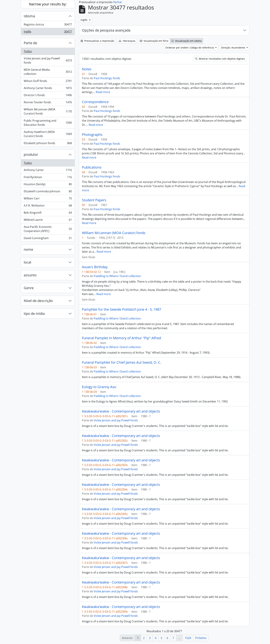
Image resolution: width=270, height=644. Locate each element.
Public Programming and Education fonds (48, 123)
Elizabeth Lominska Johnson (48, 192)
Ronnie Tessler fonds (48, 103)
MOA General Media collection (48, 72)
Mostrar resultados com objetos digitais (220, 59)
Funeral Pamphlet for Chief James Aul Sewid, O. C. (122, 362)
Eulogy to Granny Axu (99, 387)
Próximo (201, 638)
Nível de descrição (38, 301)
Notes (87, 69)
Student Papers (94, 200)
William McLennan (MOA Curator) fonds (48, 111)
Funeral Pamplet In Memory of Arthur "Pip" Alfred (121, 338)
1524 (188, 638)
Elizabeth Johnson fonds (48, 144)
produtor (31, 154)
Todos (28, 51)
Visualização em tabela (186, 41)
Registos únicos (48, 25)
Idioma (29, 16)
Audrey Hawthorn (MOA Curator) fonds (48, 134)
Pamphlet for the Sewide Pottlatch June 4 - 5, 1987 (121, 309)
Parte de (30, 43)
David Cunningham (48, 239)
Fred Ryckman (48, 178)
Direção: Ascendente (233, 48)
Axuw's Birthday (95, 267)
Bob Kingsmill (48, 213)
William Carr (48, 199)
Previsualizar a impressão (97, 41)
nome (28, 249)
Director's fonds (48, 96)
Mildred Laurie (48, 220)
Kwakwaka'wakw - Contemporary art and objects (121, 411)
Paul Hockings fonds (107, 78)
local (27, 262)
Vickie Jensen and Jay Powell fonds (48, 60)
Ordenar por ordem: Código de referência (190, 48)
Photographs (92, 135)
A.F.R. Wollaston (48, 206)
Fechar (118, 2)
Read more (103, 92)
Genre (29, 288)
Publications (92, 167)
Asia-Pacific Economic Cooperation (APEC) (48, 229)
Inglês (48, 32)
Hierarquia (127, 41)
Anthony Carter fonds (48, 89)
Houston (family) (48, 185)
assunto (30, 275)
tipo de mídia (34, 314)
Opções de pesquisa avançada (106, 30)
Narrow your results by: (48, 4)
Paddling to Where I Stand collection (117, 276)
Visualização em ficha (154, 41)
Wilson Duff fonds (48, 82)
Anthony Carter (48, 171)
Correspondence (95, 102)
